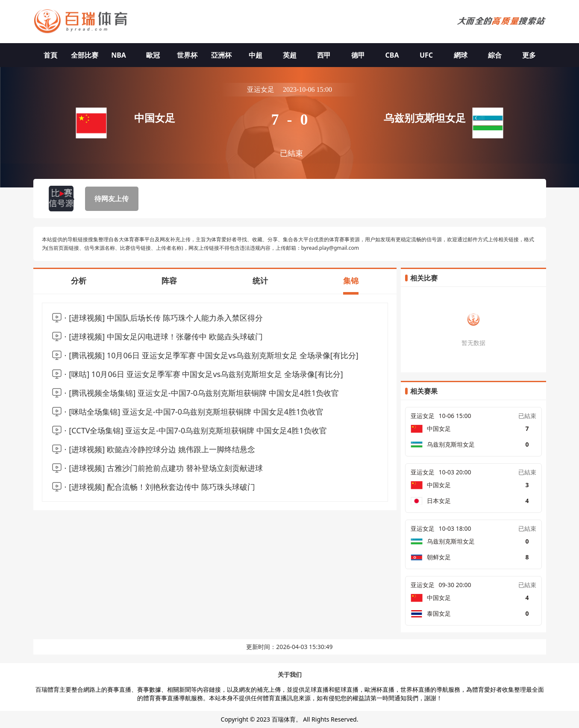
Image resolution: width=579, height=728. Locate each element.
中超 (256, 55)
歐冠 (153, 55)
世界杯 (187, 55)
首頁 (50, 55)
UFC (426, 55)
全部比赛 (85, 55)
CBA (392, 55)
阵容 (169, 281)
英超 (290, 55)
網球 (461, 55)
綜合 (495, 55)
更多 (529, 55)
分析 (79, 281)
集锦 (351, 281)
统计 (260, 281)
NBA (119, 55)
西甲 (324, 55)
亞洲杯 (221, 55)
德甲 (358, 55)
